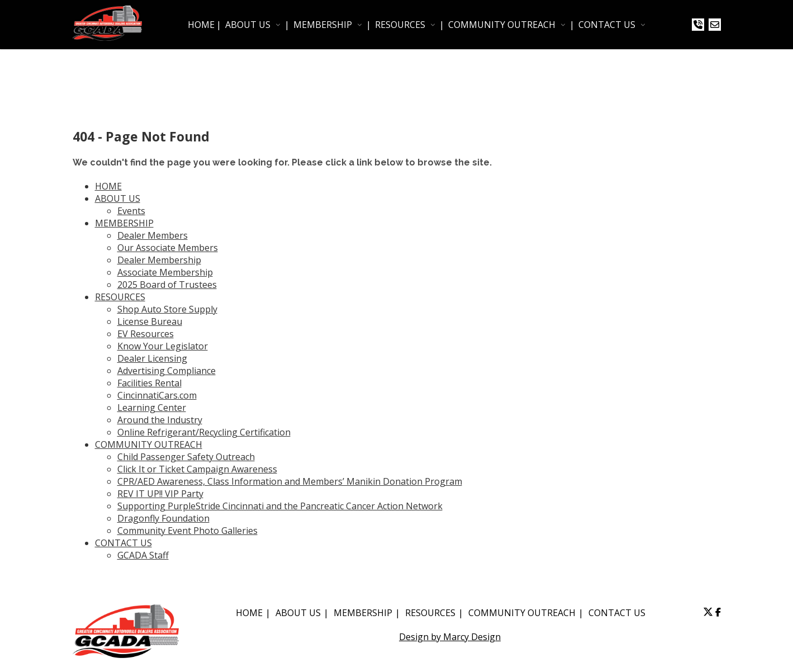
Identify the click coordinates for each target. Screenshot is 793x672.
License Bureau (150, 321)
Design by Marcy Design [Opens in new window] (450, 637)
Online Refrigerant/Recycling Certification (204, 432)
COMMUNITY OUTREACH (502, 25)
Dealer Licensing (152, 358)
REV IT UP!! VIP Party (160, 494)
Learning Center (152, 408)
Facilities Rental (149, 383)
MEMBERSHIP (323, 25)
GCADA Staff (143, 555)
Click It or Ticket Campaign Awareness (197, 469)
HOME (201, 25)
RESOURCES (400, 25)
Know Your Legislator (163, 346)
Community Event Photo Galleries (187, 531)
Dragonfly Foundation (163, 518)
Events (131, 211)
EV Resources (146, 334)
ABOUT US (248, 25)
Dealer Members (153, 235)
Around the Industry (160, 420)
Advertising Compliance (167, 371)
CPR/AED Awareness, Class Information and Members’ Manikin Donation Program (290, 481)
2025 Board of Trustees (167, 285)
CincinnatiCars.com (157, 395)
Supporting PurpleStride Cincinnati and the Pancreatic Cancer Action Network (280, 506)
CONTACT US (607, 25)
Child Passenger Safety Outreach (186, 457)
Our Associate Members (168, 248)
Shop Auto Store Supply (167, 309)
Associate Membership (165, 272)
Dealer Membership (159, 260)
